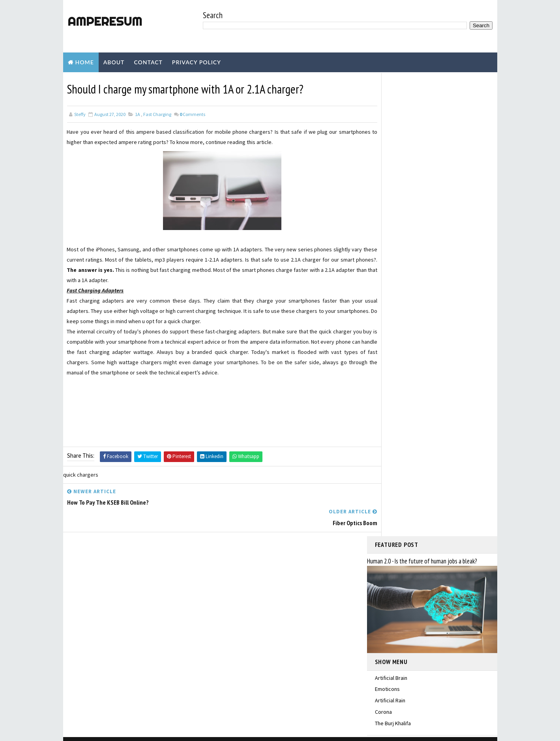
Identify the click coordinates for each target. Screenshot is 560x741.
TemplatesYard (130, 731)
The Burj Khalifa (393, 259)
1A (138, 114)
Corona (383, 247)
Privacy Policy (197, 62)
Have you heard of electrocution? (434, 677)
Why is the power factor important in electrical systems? (435, 585)
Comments (192, 114)
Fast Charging (157, 114)
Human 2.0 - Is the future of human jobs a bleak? (422, 97)
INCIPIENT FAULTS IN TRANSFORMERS (417, 649)
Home (85, 62)
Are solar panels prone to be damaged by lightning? (429, 617)
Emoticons (387, 225)
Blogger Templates (208, 731)
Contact (148, 62)
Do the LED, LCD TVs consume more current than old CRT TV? (436, 553)
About (114, 62)
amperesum (104, 21)
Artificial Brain (391, 213)
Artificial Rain (390, 236)
